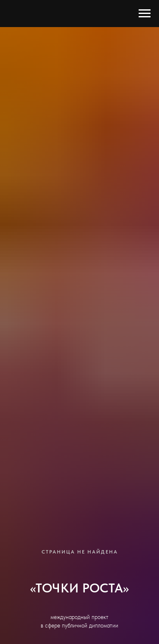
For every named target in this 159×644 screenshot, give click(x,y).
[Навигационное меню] (145, 14)
